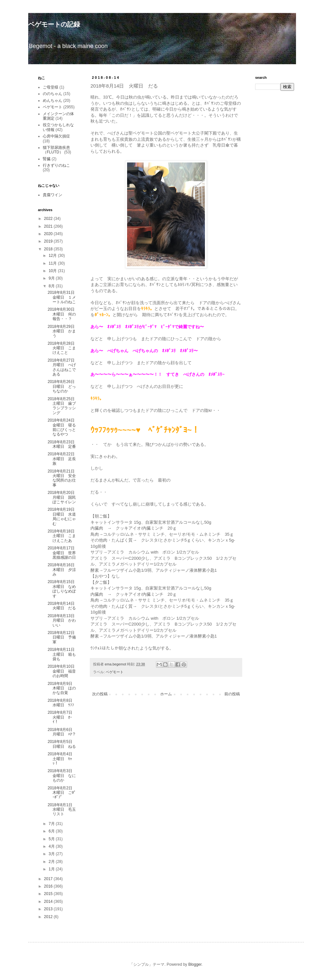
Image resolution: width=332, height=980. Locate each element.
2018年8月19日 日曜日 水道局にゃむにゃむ (63, 516)
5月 (52, 839)
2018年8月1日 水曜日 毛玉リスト (62, 810)
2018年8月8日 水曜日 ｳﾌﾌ (62, 703)
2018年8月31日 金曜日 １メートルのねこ (63, 297)
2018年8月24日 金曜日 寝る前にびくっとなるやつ (63, 427)
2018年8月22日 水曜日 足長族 (63, 459)
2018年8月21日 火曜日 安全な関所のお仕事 (63, 478)
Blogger (195, 964)
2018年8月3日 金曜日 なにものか (62, 776)
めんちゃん (53, 101)
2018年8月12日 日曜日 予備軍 (63, 637)
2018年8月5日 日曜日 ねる (62, 744)
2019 (49, 241)
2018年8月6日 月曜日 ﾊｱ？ (62, 732)
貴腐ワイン (53, 195)
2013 (49, 909)
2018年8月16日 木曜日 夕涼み (63, 570)
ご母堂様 (51, 87)
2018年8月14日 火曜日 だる (63, 606)
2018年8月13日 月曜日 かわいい (63, 621)
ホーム (166, 694)
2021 (49, 226)
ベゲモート (115, 672)
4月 (52, 846)
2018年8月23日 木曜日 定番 (63, 444)
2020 (49, 234)
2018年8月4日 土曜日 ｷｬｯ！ (62, 759)
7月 (52, 824)
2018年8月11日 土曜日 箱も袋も (63, 654)
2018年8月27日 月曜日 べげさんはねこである (63, 367)
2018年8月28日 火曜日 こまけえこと (63, 348)
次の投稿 (100, 694)
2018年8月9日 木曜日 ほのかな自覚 (62, 688)
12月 (53, 256)
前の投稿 (232, 694)
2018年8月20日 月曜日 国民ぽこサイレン (63, 497)
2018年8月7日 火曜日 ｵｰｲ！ (62, 717)
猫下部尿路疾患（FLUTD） (56, 150)
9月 (52, 278)
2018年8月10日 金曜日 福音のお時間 (63, 671)
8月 (52, 286)
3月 (52, 854)
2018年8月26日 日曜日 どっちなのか (63, 386)
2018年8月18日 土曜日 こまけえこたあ (63, 536)
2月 (52, 862)
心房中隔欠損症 (56, 136)
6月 (52, 831)
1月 (52, 869)
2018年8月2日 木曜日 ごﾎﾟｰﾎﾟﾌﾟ (62, 793)
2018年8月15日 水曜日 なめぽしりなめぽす (63, 589)
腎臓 (47, 159)
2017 (49, 879)
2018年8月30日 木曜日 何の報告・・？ (63, 314)
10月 (53, 271)
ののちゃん (53, 94)
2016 (49, 886)
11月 (53, 263)
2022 (49, 219)
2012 (49, 917)
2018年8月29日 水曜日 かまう (63, 331)
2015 (49, 894)
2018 (49, 249)
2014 (49, 902)
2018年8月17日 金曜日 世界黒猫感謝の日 (63, 553)
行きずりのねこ (56, 165)
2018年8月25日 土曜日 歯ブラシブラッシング (63, 406)
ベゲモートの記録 (54, 24)
